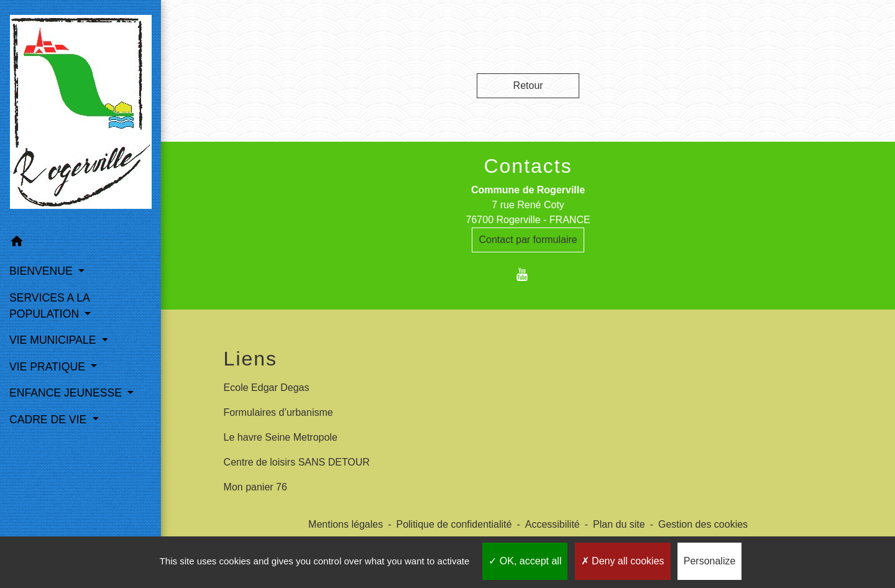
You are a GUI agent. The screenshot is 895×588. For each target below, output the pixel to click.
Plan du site (619, 524)
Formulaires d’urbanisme (278, 412)
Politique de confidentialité (454, 524)
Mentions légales (346, 524)
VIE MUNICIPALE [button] (54, 340)
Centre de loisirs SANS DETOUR (297, 462)
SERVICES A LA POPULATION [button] (49, 306)
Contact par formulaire (528, 240)
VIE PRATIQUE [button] (49, 367)
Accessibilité (553, 524)
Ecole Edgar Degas (267, 388)
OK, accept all (525, 561)
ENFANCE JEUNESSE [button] (67, 393)
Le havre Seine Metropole (281, 437)
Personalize (710, 561)
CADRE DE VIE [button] (49, 420)
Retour (528, 85)
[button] (80, 243)
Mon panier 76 (255, 487)
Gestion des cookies (703, 524)
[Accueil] (81, 114)
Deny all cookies (623, 561)
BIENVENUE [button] (43, 271)
